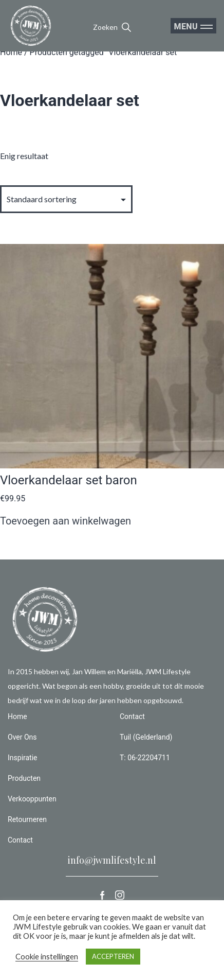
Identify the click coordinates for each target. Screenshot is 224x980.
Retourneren (27, 819)
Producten (24, 778)
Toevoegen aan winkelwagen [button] (66, 521)
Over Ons (22, 737)
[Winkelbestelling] (66, 199)
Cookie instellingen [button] (47, 957)
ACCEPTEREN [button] (113, 956)
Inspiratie (23, 758)
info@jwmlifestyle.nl (112, 860)
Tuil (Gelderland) (146, 737)
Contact (20, 840)
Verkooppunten (32, 799)
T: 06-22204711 (145, 758)
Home (11, 52)
